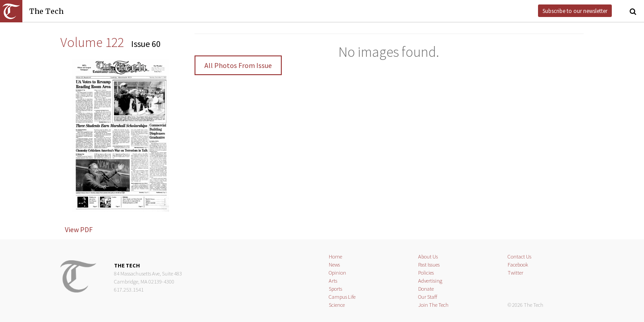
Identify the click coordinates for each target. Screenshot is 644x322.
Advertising (430, 281)
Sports (335, 289)
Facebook (518, 265)
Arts (333, 281)
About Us (428, 256)
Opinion (337, 273)
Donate (426, 289)
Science (337, 305)
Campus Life (342, 297)
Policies (426, 273)
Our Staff (428, 297)
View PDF (79, 229)
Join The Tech (433, 305)
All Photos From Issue (238, 65)
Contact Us (519, 256)
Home (335, 256)
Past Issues (429, 265)
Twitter (515, 273)
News (334, 265)
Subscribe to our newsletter (575, 11)
